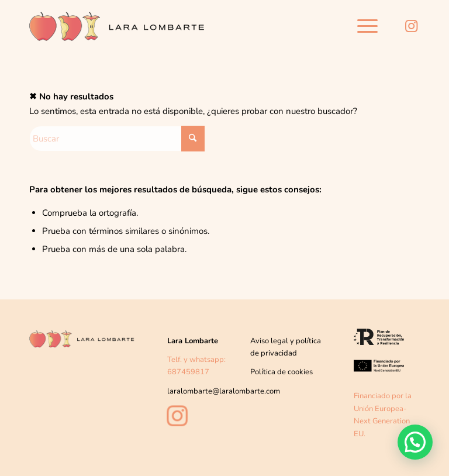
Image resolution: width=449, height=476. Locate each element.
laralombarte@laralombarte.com (224, 391)
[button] (415, 441)
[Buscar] (117, 139)
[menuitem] (362, 26)
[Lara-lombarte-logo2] (117, 29)
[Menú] (362, 26)
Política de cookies (282, 372)
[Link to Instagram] (411, 26)
